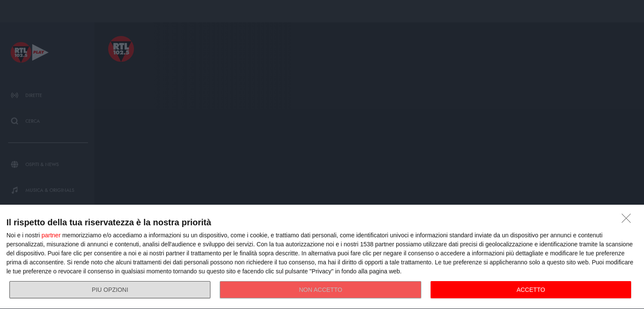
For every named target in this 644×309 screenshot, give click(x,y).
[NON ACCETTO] (629, 221)
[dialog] (322, 257)
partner (51, 235)
